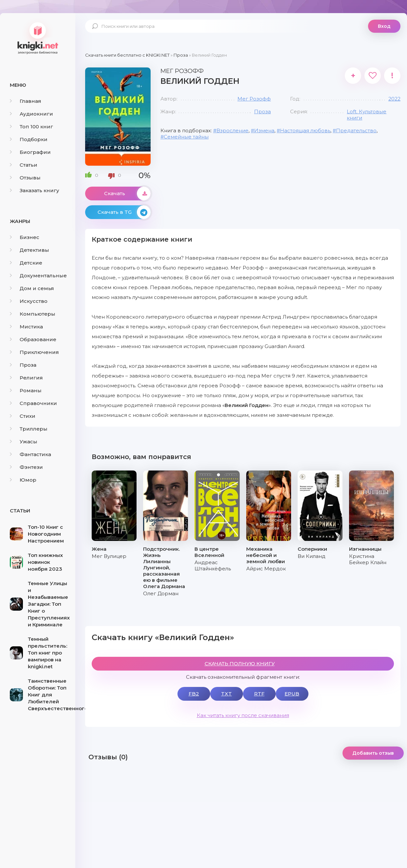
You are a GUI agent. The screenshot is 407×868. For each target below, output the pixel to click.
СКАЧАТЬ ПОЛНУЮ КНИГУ (240, 664)
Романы (26, 390)
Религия (26, 378)
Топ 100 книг (31, 127)
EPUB (292, 694)
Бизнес (25, 237)
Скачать (127, 194)
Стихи (23, 416)
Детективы (29, 250)
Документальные (38, 276)
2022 (394, 99)
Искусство (29, 301)
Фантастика (30, 454)
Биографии (30, 152)
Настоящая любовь (305, 130)
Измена (264, 130)
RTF (259, 694)
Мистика (26, 327)
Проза (23, 365)
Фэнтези (26, 467)
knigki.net (38, 38)
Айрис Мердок (266, 569)
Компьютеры (33, 314)
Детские (26, 263)
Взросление (232, 130)
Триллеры (29, 429)
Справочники (33, 403)
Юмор (23, 480)
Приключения (34, 352)
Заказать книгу (35, 190)
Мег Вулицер (109, 556)
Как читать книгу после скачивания (243, 715)
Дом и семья (32, 288)
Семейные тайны (186, 137)
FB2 (194, 694)
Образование (33, 339)
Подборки (29, 139)
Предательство (356, 130)
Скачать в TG (124, 212)
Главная (26, 101)
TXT (226, 694)
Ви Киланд (312, 556)
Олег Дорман (161, 593)
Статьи (24, 165)
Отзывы (25, 178)
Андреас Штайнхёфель (213, 565)
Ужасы (24, 442)
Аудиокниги (31, 114)
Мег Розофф (254, 99)
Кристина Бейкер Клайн (368, 559)
